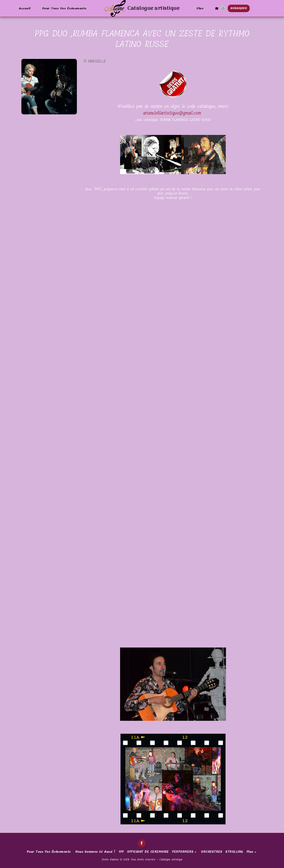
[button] (217, 8)
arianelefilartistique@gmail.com (172, 113)
